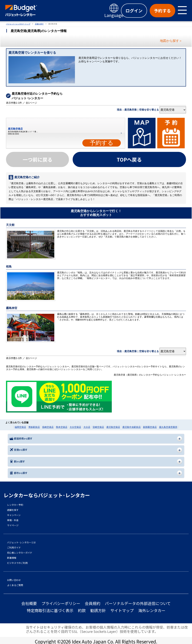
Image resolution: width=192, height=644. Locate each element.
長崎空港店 (48, 427)
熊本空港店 (62, 427)
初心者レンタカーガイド (20, 553)
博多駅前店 (34, 427)
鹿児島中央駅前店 (132, 427)
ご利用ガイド (14, 548)
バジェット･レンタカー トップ (18, 24)
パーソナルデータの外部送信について (138, 603)
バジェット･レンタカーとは (21, 542)
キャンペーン (14, 515)
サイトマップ (122, 610)
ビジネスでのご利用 (17, 563)
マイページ (13, 525)
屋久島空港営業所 (168, 427)
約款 (82, 610)
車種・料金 (13, 520)
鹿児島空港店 (113, 427)
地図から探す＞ (171, 41)
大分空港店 (75, 427)
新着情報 (12, 558)
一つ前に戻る (38, 159)
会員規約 (93, 603)
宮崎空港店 (98, 427)
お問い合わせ (14, 580)
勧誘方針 (98, 610)
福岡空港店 (20, 427)
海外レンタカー (152, 610)
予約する (102, 143)
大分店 (87, 427)
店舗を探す (39, 24)
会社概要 (29, 603)
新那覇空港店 (150, 427)
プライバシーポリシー (61, 603)
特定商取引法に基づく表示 (50, 610)
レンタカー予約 (15, 505)
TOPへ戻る (129, 159)
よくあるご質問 (15, 585)
